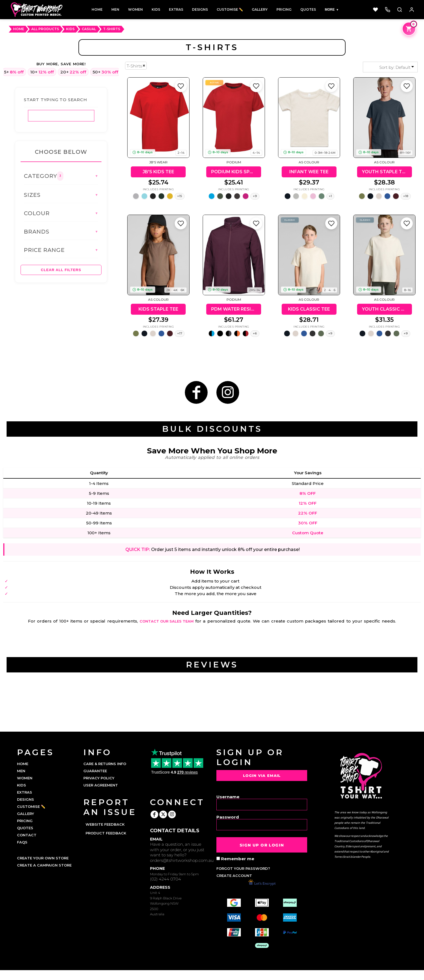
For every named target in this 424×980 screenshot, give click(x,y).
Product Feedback (106, 833)
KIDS (22, 785)
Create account (234, 876)
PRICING (25, 821)
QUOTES (25, 828)
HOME (19, 29)
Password (228, 817)
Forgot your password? (243, 868)
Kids (70, 29)
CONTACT (27, 835)
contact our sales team (167, 621)
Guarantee (95, 771)
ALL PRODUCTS (45, 29)
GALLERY (26, 814)
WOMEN (25, 778)
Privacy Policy (99, 778)
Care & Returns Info (105, 764)
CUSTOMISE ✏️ (31, 806)
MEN (21, 771)
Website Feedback (105, 824)
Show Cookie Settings (212, 975)
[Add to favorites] (181, 86)
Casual (89, 29)
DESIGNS (26, 799)
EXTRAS (25, 792)
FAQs (22, 842)
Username (228, 796)
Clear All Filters (61, 270)
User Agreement (101, 785)
